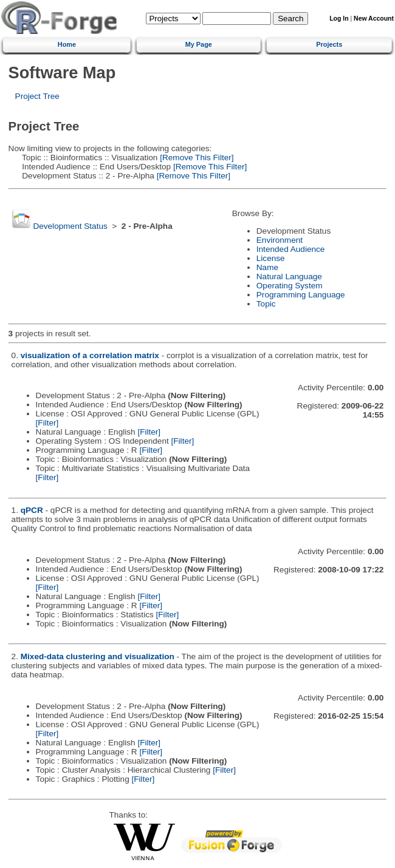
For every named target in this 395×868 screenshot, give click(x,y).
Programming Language (301, 295)
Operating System (290, 286)
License (271, 258)
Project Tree (37, 96)
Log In (339, 19)
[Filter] (47, 423)
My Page (199, 44)
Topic (266, 304)
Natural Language (289, 276)
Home (67, 44)
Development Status (70, 226)
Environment (280, 240)
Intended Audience (291, 249)
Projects (329, 44)
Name (267, 267)
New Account (374, 19)
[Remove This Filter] (195, 158)
